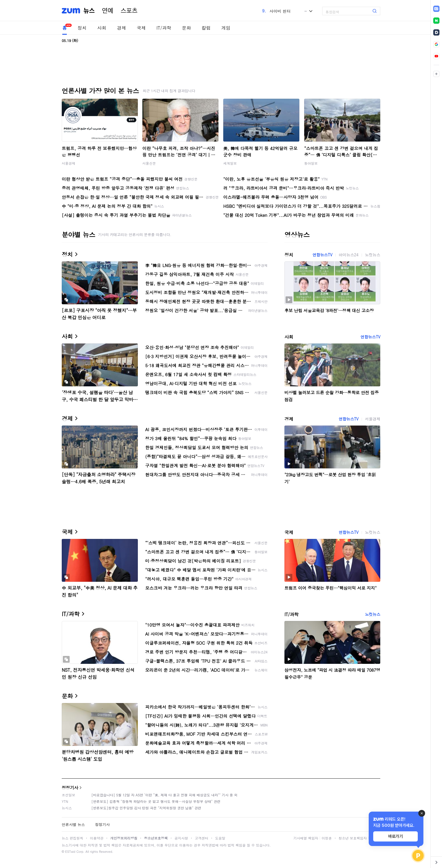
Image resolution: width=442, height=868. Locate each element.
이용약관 (97, 838)
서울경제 (68, 163)
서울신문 (149, 163)
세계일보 (230, 163)
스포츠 (129, 11)
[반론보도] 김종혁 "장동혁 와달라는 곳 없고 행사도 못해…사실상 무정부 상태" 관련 (156, 801)
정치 (82, 28)
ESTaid (70, 852)
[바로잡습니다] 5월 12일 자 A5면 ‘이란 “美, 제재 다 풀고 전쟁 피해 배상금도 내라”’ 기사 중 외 (164, 795)
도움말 (220, 838)
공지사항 (181, 838)
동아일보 (311, 163)
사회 (102, 28)
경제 (121, 28)
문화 (186, 28)
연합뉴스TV (322, 255)
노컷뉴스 (373, 255)
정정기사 (70, 787)
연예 (108, 11)
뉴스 (89, 11)
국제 (141, 28)
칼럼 (206, 28)
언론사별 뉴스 (73, 824)
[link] (436, 9)
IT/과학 (164, 28)
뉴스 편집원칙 (72, 838)
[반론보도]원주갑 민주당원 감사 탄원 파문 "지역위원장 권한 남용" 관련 (146, 808)
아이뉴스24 (349, 255)
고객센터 (202, 838)
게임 (226, 28)
